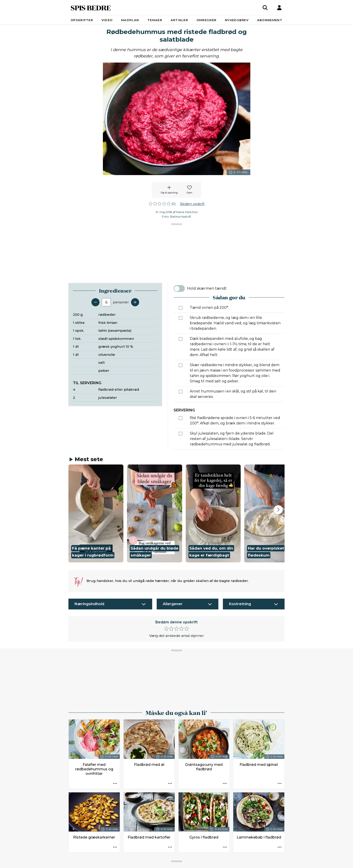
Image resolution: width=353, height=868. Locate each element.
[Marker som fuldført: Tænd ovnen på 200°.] (181, 308)
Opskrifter (82, 20)
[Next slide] (278, 510)
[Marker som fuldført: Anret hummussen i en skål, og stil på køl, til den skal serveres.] (181, 392)
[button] (96, 513)
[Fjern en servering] (95, 302)
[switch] (179, 289)
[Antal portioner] (106, 302)
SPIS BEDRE (91, 8)
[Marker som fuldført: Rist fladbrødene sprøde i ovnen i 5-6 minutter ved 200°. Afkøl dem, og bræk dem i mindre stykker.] (181, 418)
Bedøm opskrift (192, 204)
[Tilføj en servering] (135, 302)
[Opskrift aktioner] (115, 784)
